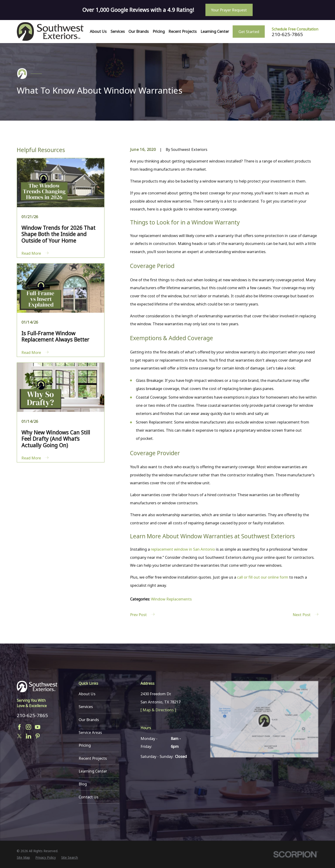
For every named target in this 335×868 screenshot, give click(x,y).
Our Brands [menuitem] (139, 31)
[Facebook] (19, 727)
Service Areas (90, 732)
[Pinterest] (38, 736)
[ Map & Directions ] (158, 710)
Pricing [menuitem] (159, 31)
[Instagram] (28, 727)
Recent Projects (93, 758)
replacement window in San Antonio (183, 549)
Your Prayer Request (229, 10)
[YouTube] (38, 727)
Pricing (85, 745)
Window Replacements (171, 599)
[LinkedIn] (28, 736)
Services (86, 707)
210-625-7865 (287, 34)
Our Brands (89, 720)
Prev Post (142, 615)
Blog (83, 784)
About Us (87, 694)
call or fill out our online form (263, 577)
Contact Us (89, 797)
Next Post (305, 615)
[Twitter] (19, 736)
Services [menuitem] (118, 31)
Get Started (249, 32)
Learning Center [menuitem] (215, 31)
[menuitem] (23, 858)
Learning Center (93, 771)
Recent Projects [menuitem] (183, 31)
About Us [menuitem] (98, 31)
